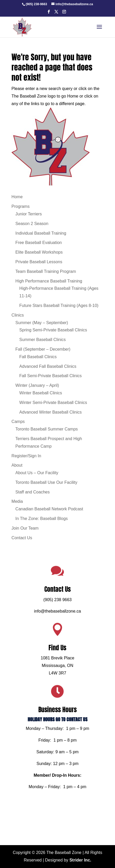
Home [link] (17, 197)
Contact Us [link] (22, 538)
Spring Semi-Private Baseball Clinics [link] (53, 330)
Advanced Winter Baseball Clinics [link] (50, 412)
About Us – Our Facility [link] (37, 473)
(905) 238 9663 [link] (57, 618)
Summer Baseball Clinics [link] (43, 340)
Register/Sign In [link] (26, 456)
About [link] (17, 465)
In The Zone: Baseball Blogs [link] (42, 519)
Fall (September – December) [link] (43, 349)
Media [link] (17, 501)
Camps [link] (18, 422)
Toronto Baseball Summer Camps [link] (47, 429)
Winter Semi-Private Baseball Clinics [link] (53, 403)
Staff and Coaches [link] (32, 492)
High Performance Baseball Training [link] (49, 281)
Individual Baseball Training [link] (41, 233)
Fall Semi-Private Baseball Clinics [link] (50, 376)
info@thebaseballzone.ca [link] (58, 627)
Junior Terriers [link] (29, 214)
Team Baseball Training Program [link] (46, 271)
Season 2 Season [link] (32, 224)
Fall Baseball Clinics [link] (38, 357)
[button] (49, 13)
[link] (36, 4)
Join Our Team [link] (25, 528)
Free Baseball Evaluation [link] (39, 243)
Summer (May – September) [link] (42, 323)
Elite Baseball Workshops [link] (39, 252)
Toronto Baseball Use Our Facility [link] (46, 482)
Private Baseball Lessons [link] (39, 262)
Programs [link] (20, 206)
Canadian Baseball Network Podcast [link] (49, 509)
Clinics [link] (18, 315)
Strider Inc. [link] (80, 860)
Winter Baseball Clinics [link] (41, 393)
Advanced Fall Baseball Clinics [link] (48, 366)
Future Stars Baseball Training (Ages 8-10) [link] (59, 306)
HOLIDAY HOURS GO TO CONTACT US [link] (57, 716)
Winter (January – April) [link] (37, 385)
